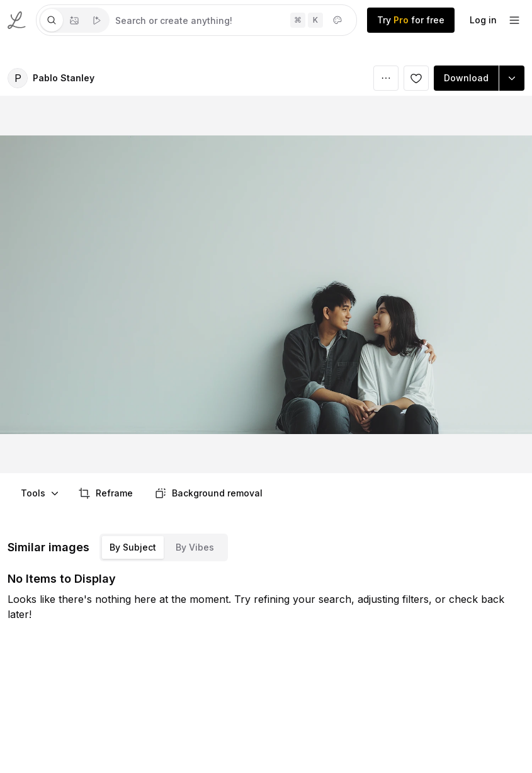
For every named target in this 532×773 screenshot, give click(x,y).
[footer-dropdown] (514, 20)
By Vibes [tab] (195, 547)
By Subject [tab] (133, 547)
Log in (483, 20)
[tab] (52, 20)
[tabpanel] (233, 20)
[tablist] (74, 20)
